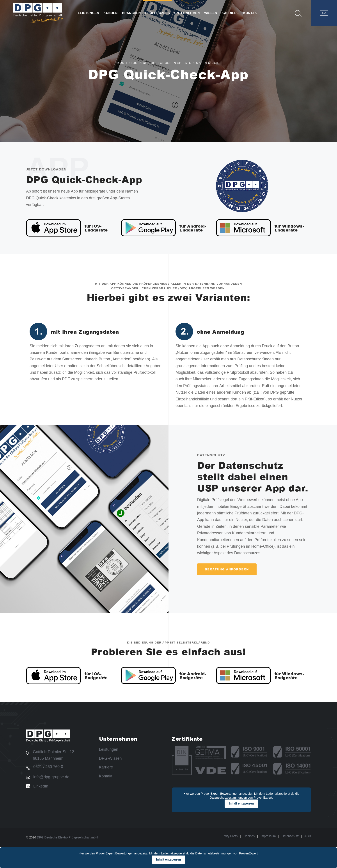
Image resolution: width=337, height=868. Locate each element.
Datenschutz (290, 836)
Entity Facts (230, 836)
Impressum (268, 836)
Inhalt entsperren (241, 803)
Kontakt (106, 776)
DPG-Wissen (110, 758)
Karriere (106, 767)
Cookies (249, 836)
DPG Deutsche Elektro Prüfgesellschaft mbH (67, 837)
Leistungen (109, 749)
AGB (308, 836)
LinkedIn (41, 786)
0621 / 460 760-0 (48, 767)
